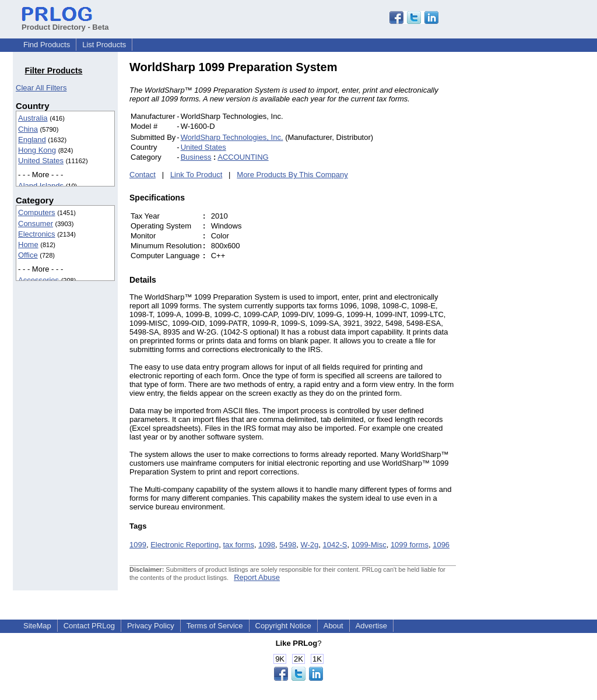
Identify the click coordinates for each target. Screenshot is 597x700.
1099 (138, 545)
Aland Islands (41, 186)
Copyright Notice (283, 626)
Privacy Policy (151, 626)
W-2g (309, 545)
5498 (288, 545)
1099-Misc (369, 545)
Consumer (36, 224)
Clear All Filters (41, 88)
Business (196, 157)
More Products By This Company (292, 175)
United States (41, 161)
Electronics (37, 234)
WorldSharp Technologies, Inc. (232, 137)
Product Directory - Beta (65, 23)
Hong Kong (37, 150)
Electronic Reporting (185, 545)
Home (28, 245)
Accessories (38, 280)
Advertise (371, 626)
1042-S (335, 545)
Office (28, 255)
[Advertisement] (535, 235)
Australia (33, 118)
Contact (143, 175)
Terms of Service (215, 626)
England (32, 140)
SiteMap (37, 626)
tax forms (238, 545)
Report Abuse (257, 577)
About (333, 626)
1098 (267, 545)
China (28, 129)
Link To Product (196, 175)
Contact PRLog (89, 626)
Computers (37, 212)
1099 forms (410, 545)
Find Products (47, 45)
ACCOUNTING (243, 157)
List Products (104, 45)
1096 (441, 545)
